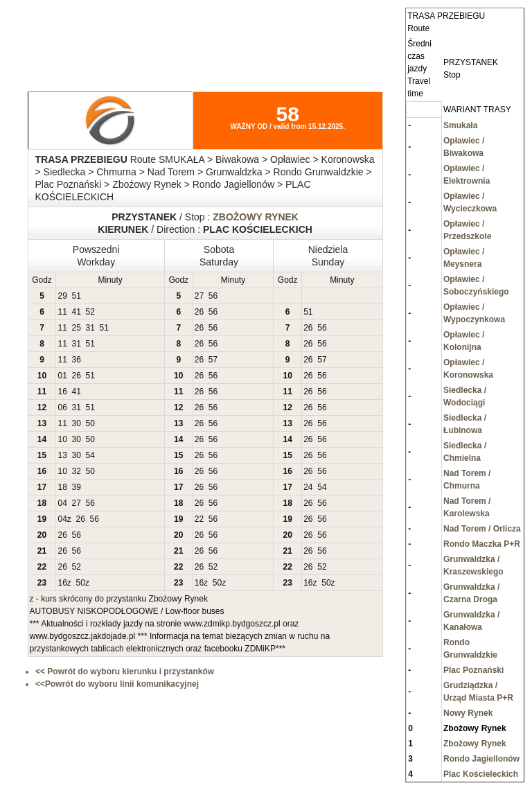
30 (77, 423)
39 (77, 487)
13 (62, 455)
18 (62, 487)
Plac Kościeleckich (481, 774)
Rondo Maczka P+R (482, 544)
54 (90, 455)
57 (213, 360)
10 (62, 439)
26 (199, 312)
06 (62, 407)
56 (213, 296)
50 (90, 423)
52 (90, 312)
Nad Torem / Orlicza (482, 529)
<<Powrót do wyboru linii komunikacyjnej (117, 684)
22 (199, 519)
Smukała (460, 125)
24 (308, 487)
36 (77, 360)
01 (62, 376)
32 (77, 471)
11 (62, 312)
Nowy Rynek (468, 713)
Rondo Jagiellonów (481, 759)
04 (62, 503)
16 (62, 392)
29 (62, 296)
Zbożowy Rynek (475, 744)
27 (199, 296)
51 (77, 296)
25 (77, 328)
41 (77, 312)
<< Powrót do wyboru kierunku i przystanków (125, 671)
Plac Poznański (473, 670)
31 (90, 328)
